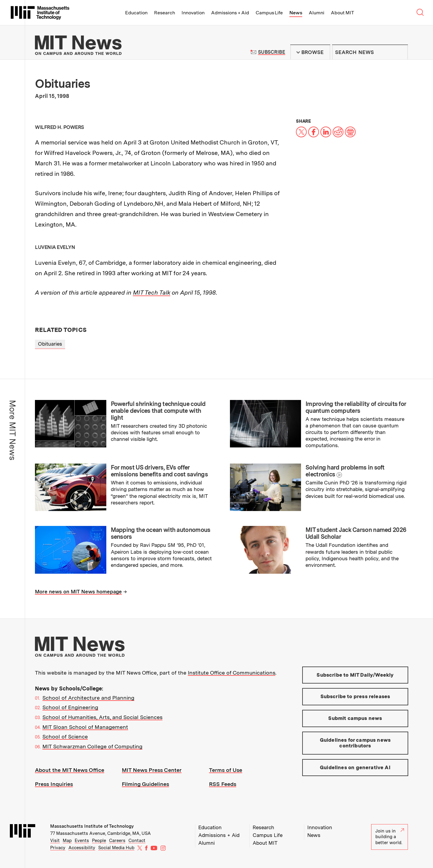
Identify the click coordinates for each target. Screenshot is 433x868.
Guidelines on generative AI (355, 767)
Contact (137, 841)
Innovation (193, 13)
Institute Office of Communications (232, 673)
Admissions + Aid (230, 13)
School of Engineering (70, 707)
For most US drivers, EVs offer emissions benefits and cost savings (159, 471)
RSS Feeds (223, 784)
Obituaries (50, 344)
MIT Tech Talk (152, 293)
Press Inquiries (54, 784)
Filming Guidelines (145, 784)
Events (82, 841)
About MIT (342, 13)
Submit (400, 52)
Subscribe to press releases (355, 696)
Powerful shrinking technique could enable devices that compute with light (158, 411)
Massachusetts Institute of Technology (92, 826)
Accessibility (82, 848)
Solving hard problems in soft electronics (345, 471)
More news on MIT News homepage (78, 592)
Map (67, 841)
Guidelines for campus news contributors (355, 743)
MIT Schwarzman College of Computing (92, 746)
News (296, 13)
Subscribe (272, 52)
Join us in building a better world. (390, 837)
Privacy (58, 848)
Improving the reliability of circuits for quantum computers (356, 407)
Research (165, 13)
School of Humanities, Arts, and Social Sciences (102, 717)
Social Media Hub (116, 848)
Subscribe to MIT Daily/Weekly (355, 675)
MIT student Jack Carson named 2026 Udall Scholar (356, 533)
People (99, 841)
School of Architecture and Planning (88, 698)
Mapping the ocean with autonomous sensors (161, 533)
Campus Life (269, 13)
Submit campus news (355, 718)
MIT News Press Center (152, 770)
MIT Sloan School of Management (85, 727)
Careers (117, 841)
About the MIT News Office (70, 770)
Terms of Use (226, 770)
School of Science (65, 737)
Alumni (317, 13)
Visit (55, 841)
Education (136, 13)
